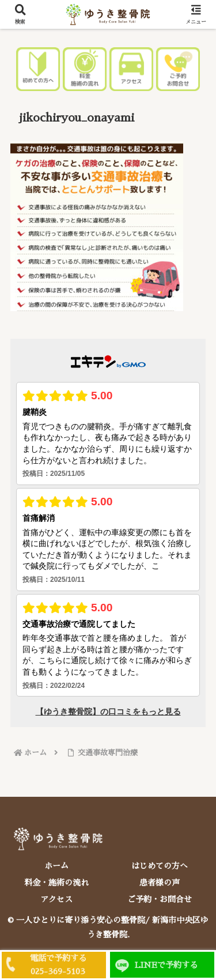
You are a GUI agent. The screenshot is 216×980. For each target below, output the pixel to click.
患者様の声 (160, 883)
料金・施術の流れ (56, 883)
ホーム (56, 866)
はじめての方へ (160, 866)
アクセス (56, 899)
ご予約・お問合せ (160, 899)
